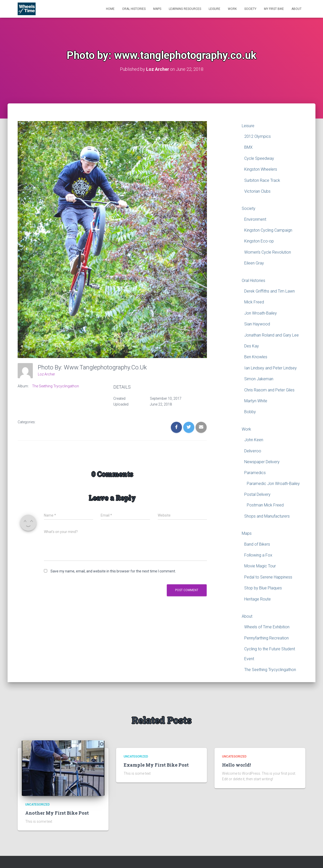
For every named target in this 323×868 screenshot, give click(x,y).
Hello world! (236, 765)
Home (110, 9)
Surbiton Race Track (262, 180)
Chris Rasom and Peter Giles (269, 390)
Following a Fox (258, 555)
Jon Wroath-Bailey (261, 313)
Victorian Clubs (257, 191)
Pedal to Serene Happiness (268, 577)
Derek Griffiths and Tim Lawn (270, 291)
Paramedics (255, 473)
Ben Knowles (256, 357)
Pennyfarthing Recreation (266, 638)
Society (250, 9)
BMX (248, 147)
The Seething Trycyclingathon (56, 386)
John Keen (254, 440)
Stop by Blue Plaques (263, 588)
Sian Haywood (257, 324)
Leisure (214, 9)
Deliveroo (253, 451)
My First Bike (274, 9)
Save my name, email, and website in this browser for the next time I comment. (113, 571)
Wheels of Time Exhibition (267, 627)
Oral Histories (134, 9)
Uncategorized (37, 805)
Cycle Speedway (259, 158)
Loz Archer (46, 374)
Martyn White (256, 401)
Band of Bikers (257, 544)
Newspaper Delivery (262, 462)
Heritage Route (258, 599)
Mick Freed (254, 302)
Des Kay (252, 346)
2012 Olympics (258, 136)
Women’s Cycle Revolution (268, 252)
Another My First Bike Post (57, 813)
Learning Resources (185, 9)
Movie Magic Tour (260, 566)
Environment (255, 219)
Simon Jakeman (259, 379)
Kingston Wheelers (261, 169)
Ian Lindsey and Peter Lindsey (271, 368)
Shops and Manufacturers (267, 516)
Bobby (250, 412)
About (297, 9)
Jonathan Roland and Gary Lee (272, 335)
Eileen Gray (254, 263)
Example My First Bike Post (156, 765)
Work (232, 9)
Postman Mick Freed (265, 505)
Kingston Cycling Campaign (268, 230)
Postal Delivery (257, 494)
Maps (157, 9)
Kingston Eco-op (259, 241)
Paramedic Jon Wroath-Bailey (273, 483)
